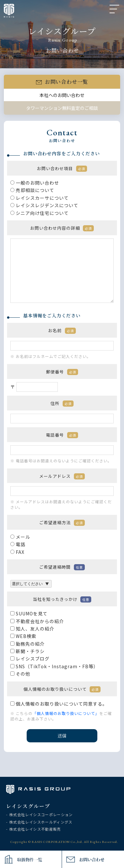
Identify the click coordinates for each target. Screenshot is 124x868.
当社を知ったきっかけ (62, 601)
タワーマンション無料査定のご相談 (62, 110)
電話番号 (62, 436)
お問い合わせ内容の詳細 (62, 230)
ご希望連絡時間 (62, 569)
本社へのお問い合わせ (62, 96)
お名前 (62, 332)
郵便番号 (62, 373)
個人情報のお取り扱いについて (62, 690)
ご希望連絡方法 (62, 524)
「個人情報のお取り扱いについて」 (66, 715)
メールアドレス (62, 477)
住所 (62, 405)
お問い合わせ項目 (62, 170)
